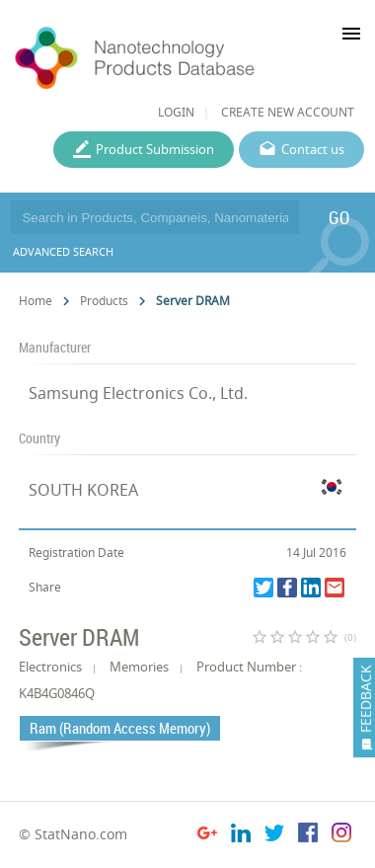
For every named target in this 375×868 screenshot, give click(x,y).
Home (36, 301)
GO (339, 217)
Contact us (313, 149)
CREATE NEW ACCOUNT (288, 112)
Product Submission (155, 149)
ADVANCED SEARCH (63, 251)
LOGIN (176, 112)
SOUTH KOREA (83, 490)
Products (104, 301)
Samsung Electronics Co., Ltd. (138, 393)
